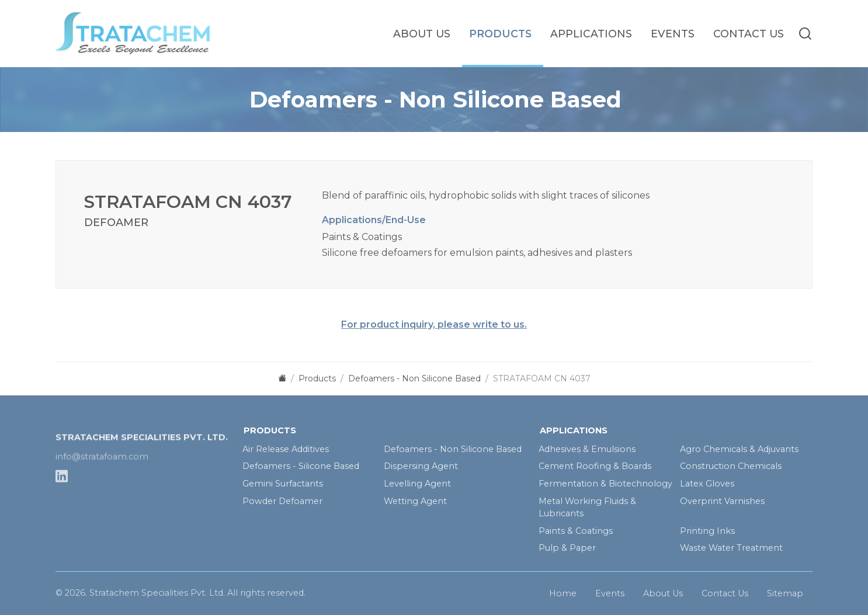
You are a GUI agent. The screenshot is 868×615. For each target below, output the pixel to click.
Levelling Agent (417, 484)
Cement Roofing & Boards (595, 466)
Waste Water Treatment (731, 548)
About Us (422, 34)
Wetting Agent (415, 501)
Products (500, 34)
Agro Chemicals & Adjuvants (739, 449)
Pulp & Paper (567, 548)
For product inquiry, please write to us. (434, 324)
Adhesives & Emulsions (587, 449)
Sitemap (785, 596)
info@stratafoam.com (102, 478)
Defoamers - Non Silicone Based (453, 449)
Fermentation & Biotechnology (605, 484)
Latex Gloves (707, 484)
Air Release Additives (286, 449)
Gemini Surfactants (283, 484)
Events (673, 34)
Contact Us (749, 34)
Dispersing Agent (421, 466)
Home (563, 596)
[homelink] (143, 33)
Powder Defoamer (282, 501)
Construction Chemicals (731, 466)
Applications (591, 34)
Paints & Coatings (576, 531)
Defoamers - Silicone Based (301, 466)
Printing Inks (707, 531)
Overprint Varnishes (722, 501)
